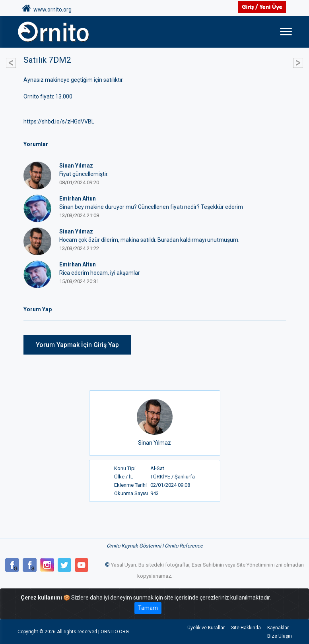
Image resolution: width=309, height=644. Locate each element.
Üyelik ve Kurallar (206, 628)
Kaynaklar (278, 628)
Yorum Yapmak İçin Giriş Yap (77, 345)
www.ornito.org (47, 8)
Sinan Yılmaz (154, 443)
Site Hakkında (246, 628)
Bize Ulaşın (280, 636)
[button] (11, 59)
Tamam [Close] (148, 608)
